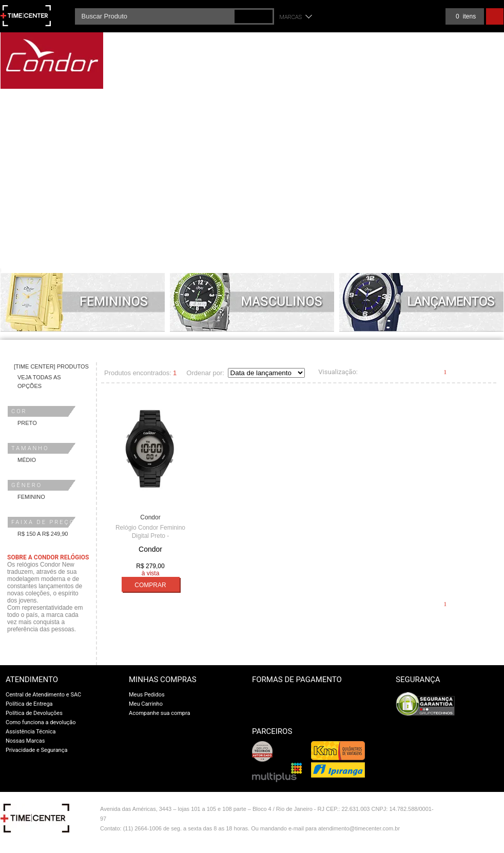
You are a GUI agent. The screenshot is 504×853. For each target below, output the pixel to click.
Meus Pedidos (147, 695)
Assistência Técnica (31, 732)
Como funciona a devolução (41, 722)
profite (482, 832)
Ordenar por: (205, 373)
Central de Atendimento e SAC (43, 695)
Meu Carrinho (146, 704)
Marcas (291, 17)
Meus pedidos (419, 16)
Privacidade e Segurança (36, 750)
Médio (27, 460)
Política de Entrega (29, 704)
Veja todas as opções (39, 382)
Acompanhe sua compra (160, 713)
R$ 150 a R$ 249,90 (43, 534)
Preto (27, 423)
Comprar (150, 585)
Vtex (482, 811)
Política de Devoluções (34, 713)
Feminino (31, 497)
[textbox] (175, 16)
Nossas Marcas (25, 741)
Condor (150, 517)
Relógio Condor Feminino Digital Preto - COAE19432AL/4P (150, 536)
